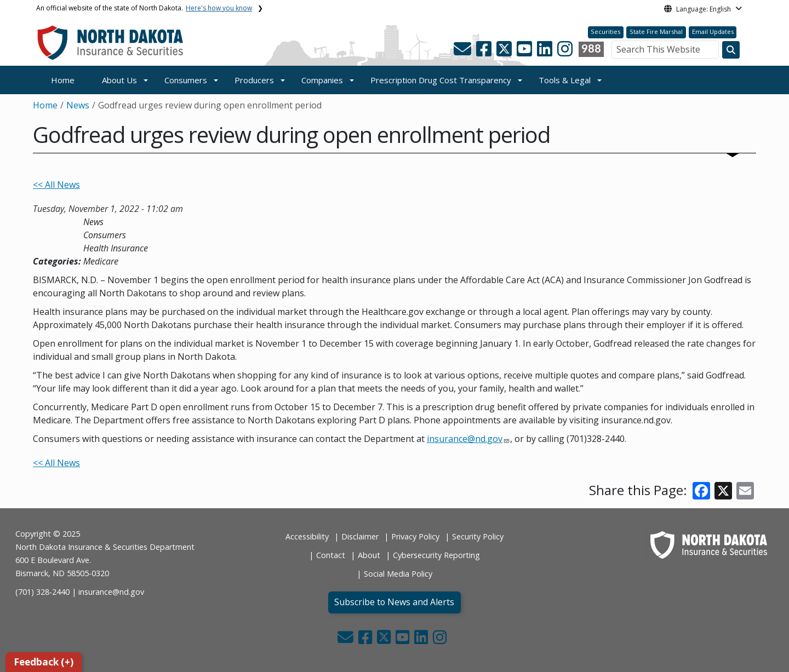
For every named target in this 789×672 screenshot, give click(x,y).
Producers (254, 80)
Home (63, 80)
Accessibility (307, 536)
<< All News (56, 185)
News (78, 105)
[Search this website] (731, 50)
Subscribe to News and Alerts (394, 602)
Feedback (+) (44, 662)
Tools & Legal (565, 80)
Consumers (186, 80)
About (369, 555)
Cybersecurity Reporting (436, 555)
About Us (119, 80)
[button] (464, 52)
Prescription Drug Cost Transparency (441, 80)
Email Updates (713, 31)
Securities (605, 31)
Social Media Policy (398, 574)
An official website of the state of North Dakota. (144, 8)
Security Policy (478, 536)
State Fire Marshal (656, 31)
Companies (322, 80)
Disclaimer (360, 536)
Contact (331, 555)
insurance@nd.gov (465, 439)
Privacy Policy (415, 536)
